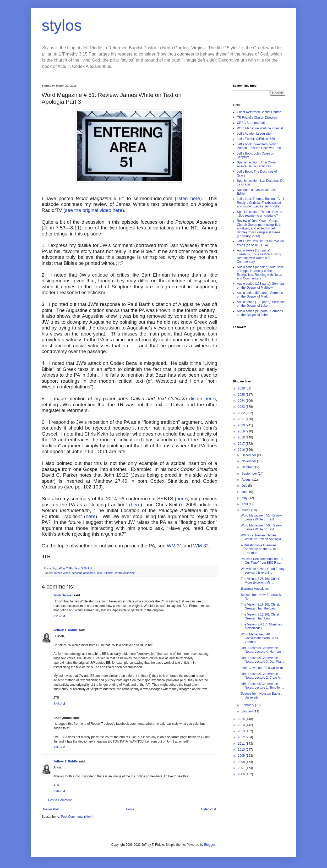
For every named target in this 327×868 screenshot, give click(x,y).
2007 (242, 768)
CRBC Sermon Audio (252, 123)
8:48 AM (59, 704)
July (245, 486)
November (249, 461)
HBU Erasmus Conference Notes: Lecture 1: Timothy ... (262, 686)
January (248, 711)
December (249, 455)
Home (130, 809)
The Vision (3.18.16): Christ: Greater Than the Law (260, 606)
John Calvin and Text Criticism (262, 668)
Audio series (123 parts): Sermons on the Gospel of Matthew (261, 285)
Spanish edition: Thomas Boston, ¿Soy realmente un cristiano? (260, 214)
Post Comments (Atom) (77, 817)
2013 (242, 731)
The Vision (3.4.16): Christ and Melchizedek (262, 626)
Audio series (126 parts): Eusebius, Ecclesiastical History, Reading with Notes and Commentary (259, 256)
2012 (242, 737)
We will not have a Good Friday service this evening (263, 571)
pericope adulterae (83, 573)
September (250, 474)
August (247, 480)
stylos (62, 25)
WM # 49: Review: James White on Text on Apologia (261, 537)
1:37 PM (59, 747)
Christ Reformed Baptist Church (259, 112)
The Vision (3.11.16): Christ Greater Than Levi (260, 616)
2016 (242, 450)
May (245, 498)
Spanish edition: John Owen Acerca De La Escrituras (256, 164)
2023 (242, 407)
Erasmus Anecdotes (255, 589)
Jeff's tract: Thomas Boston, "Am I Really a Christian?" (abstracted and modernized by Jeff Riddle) (260, 203)
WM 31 (175, 546)
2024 (242, 401)
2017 (242, 444)
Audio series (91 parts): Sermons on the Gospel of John (260, 313)
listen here (188, 198)
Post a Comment (60, 800)
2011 (242, 744)
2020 (242, 425)
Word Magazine (125, 573)
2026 (242, 388)
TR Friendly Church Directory (257, 118)
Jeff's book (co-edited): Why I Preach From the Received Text (259, 146)
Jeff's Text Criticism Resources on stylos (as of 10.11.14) (260, 243)
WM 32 (201, 546)
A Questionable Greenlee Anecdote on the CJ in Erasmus (258, 549)
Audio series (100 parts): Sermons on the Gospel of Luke (261, 304)
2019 (242, 431)
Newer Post (51, 809)
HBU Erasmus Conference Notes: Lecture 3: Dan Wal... (262, 660)
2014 (242, 725)
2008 (242, 762)
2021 (242, 419)
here (181, 499)
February (248, 705)
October (248, 467)
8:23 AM (59, 616)
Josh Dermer (63, 595)
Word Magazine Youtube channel (260, 128)
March (246, 510)
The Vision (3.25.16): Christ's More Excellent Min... (261, 581)
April (245, 504)
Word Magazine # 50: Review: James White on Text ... (262, 527)
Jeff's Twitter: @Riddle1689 (256, 139)
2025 (242, 395)
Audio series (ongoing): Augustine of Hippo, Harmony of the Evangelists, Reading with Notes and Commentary (260, 273)
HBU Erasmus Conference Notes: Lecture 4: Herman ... (263, 650)
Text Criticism (105, 573)
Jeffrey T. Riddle (66, 630)
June (245, 492)
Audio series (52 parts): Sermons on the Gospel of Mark (260, 295)
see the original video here (94, 210)
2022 (242, 413)
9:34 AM (59, 791)
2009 (242, 756)
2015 (242, 719)
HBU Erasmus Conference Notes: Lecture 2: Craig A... (262, 676)
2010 (242, 750)
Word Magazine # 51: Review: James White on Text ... (262, 517)
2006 (242, 774)
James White (62, 573)
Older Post (208, 809)
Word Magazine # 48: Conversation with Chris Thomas (259, 638)
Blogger (209, 845)
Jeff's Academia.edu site (254, 134)
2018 (242, 437)
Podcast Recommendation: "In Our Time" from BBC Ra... (262, 561)
